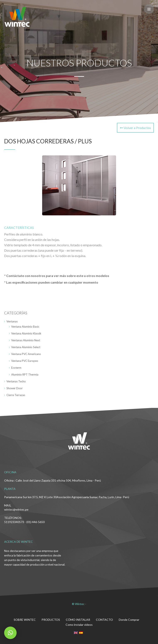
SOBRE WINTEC (25, 620)
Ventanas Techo (16, 381)
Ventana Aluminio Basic (25, 327)
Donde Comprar (129, 620)
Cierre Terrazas (16, 395)
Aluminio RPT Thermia (25, 374)
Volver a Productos (135, 128)
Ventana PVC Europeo (25, 361)
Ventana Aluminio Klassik (26, 333)
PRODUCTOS (51, 620)
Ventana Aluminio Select (26, 347)
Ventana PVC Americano (26, 354)
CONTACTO (104, 620)
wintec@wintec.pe (16, 509)
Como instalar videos (79, 625)
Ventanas (12, 321)
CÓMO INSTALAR (78, 620)
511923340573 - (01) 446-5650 (24, 522)
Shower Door (15, 388)
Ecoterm (16, 368)
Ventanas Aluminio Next (26, 340)
